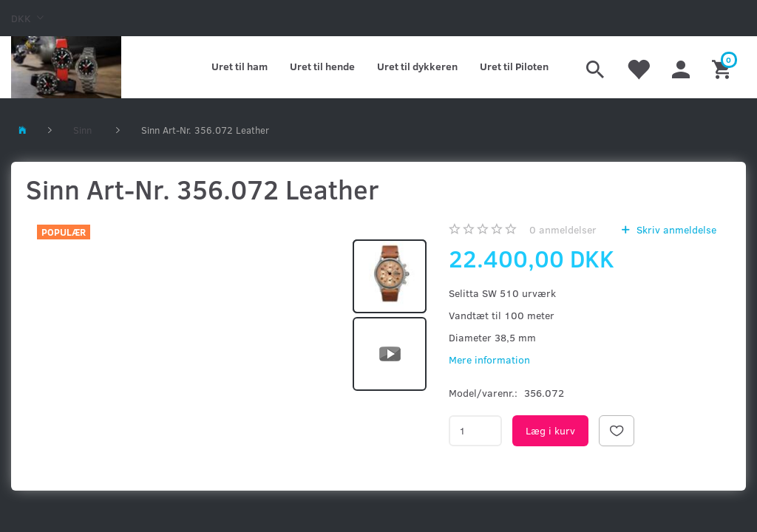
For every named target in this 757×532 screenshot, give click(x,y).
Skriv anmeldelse (675, 229)
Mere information (489, 359)
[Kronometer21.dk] (66, 67)
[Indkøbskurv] (723, 67)
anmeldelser (563, 229)
